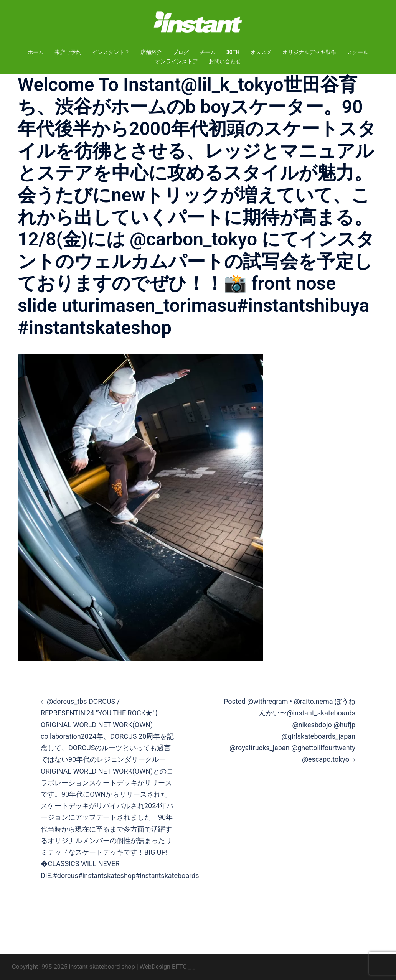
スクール (358, 52)
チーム (208, 52)
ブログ (181, 52)
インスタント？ (111, 52)
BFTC (179, 967)
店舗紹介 (151, 52)
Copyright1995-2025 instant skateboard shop (73, 967)
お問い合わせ (225, 61)
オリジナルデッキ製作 (309, 52)
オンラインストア (177, 61)
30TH (233, 52)
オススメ (261, 52)
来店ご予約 (68, 52)
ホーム (36, 52)
